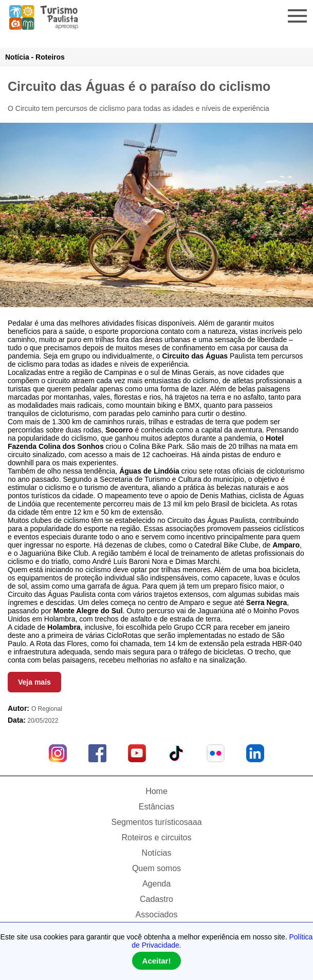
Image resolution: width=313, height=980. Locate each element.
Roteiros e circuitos (156, 837)
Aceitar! (157, 961)
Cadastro (156, 899)
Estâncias (156, 807)
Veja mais (34, 682)
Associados (157, 915)
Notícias (157, 853)
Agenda (156, 884)
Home (156, 791)
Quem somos (156, 868)
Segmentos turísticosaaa (156, 822)
